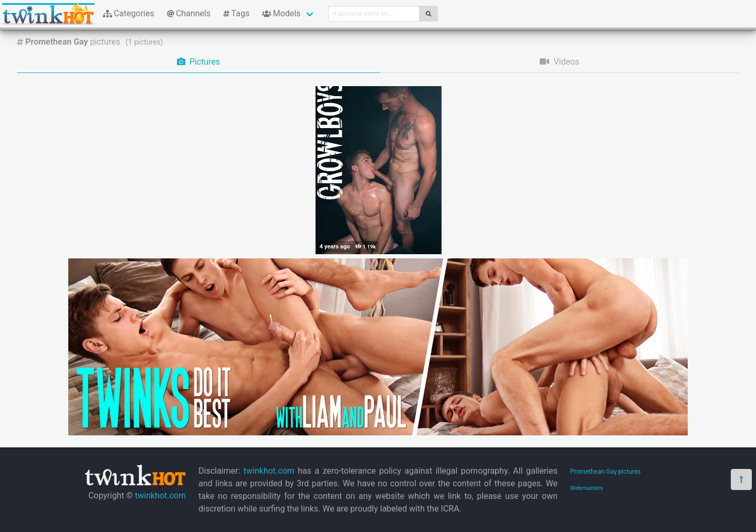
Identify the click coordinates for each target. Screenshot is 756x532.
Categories (129, 13)
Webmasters (587, 488)
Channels (189, 13)
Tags (236, 13)
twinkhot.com (160, 496)
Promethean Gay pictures (606, 472)
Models (281, 13)
